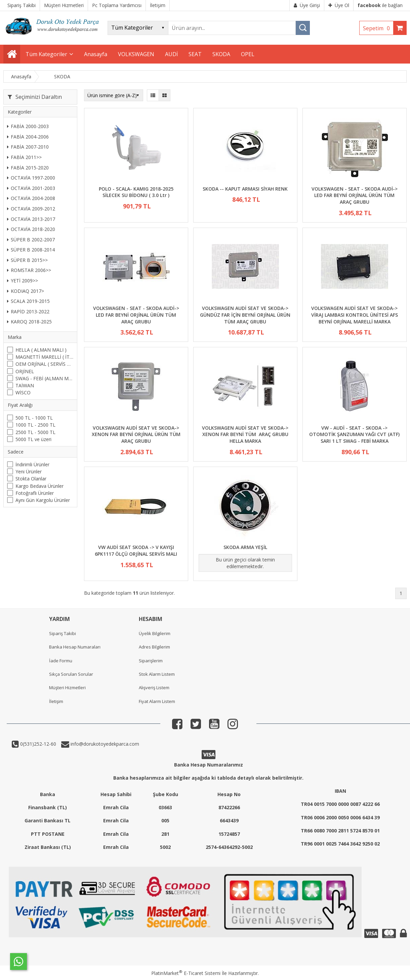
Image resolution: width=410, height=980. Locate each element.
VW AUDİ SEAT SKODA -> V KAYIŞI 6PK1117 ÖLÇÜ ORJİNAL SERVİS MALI (136, 551)
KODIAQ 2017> (26, 291)
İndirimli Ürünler (32, 464)
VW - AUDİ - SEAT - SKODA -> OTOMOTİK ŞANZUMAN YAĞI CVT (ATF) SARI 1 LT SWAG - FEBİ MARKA (354, 434)
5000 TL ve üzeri (33, 439)
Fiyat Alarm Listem (157, 701)
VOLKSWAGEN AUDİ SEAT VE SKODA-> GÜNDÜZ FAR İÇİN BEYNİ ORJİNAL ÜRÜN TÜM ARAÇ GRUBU (245, 315)
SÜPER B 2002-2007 (31, 240)
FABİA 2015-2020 (28, 168)
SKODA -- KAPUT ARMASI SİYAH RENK (245, 189)
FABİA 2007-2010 (28, 147)
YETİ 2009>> (23, 281)
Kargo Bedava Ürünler (39, 486)
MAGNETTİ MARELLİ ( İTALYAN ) (45, 357)
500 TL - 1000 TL (34, 418)
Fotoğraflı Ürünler (35, 493)
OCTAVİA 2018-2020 (31, 229)
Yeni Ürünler (29, 472)
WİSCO (23, 393)
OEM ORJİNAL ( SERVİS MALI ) (45, 364)
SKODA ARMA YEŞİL (245, 547)
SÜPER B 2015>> (27, 260)
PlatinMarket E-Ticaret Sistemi (186, 973)
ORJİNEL (25, 371)
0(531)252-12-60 (37, 744)
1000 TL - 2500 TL (35, 425)
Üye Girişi (307, 5)
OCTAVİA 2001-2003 (31, 188)
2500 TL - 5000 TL (35, 432)
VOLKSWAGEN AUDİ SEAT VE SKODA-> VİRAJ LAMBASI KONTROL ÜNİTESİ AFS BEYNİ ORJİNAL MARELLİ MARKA (355, 315)
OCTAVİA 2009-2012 (31, 209)
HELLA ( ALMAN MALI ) (41, 350)
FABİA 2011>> (24, 157)
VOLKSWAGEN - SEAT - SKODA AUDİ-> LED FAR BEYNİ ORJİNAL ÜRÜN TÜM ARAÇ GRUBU (355, 195)
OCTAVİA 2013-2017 (31, 219)
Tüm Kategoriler (46, 54)
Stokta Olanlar (31, 479)
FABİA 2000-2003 (28, 126)
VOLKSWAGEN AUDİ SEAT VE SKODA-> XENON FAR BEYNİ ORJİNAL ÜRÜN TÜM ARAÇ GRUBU (136, 434)
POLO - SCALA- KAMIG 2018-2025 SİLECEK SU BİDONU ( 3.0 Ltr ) (136, 192)
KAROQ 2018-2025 (29, 322)
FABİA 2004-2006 (28, 137)
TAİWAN (25, 385)
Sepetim (378, 28)
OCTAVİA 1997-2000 (31, 178)
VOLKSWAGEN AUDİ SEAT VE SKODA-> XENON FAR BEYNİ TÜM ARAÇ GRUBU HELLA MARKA (245, 434)
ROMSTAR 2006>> (29, 270)
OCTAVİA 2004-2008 (31, 198)
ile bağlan (380, 5)
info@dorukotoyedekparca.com (104, 744)
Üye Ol (339, 5)
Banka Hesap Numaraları (75, 647)
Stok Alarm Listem (157, 674)
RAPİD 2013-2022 (28, 311)
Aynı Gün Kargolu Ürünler (43, 500)
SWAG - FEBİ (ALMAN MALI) (45, 378)
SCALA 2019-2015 (28, 301)
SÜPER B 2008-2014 (31, 250)
